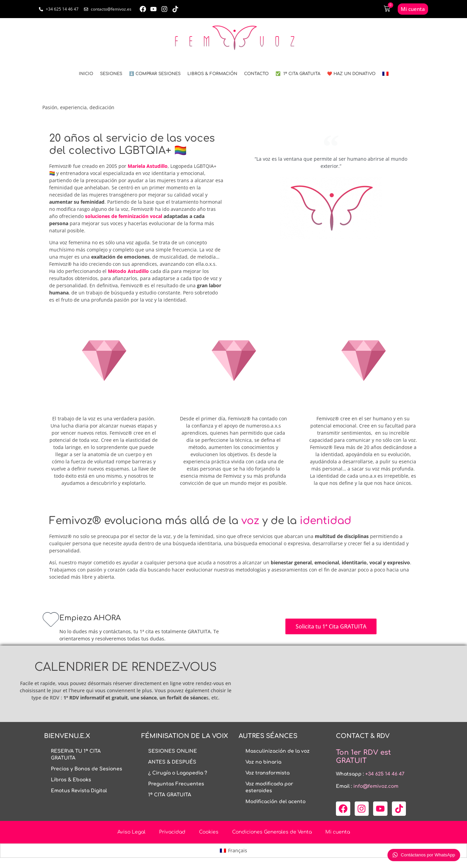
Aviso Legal (131, 832)
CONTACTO (256, 74)
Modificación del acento (275, 802)
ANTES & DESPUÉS (172, 762)
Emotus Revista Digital (79, 791)
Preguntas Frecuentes (176, 784)
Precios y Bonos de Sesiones (87, 769)
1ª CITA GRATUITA (170, 795)
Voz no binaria (263, 762)
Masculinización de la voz (278, 751)
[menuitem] (385, 74)
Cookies (209, 832)
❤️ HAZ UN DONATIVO (351, 74)
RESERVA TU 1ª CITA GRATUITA (76, 755)
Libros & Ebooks (71, 780)
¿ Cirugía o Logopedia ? (178, 773)
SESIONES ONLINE (173, 751)
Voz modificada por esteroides (269, 787)
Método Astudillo (128, 271)
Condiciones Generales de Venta (272, 832)
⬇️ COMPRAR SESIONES (155, 74)
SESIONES (111, 74)
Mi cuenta (338, 832)
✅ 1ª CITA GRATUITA (298, 74)
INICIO (86, 74)
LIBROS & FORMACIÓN (212, 74)
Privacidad (172, 832)
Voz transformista (267, 773)
